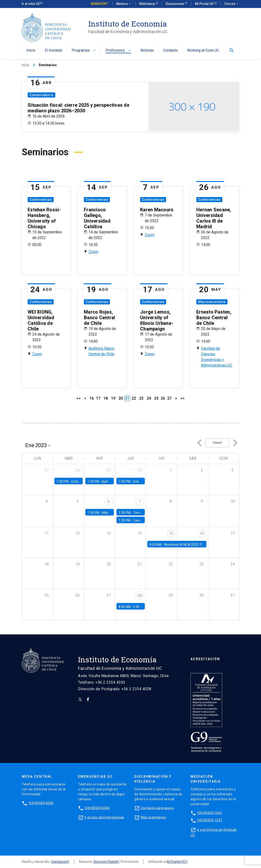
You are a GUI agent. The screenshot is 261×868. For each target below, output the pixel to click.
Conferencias (41, 200)
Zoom (93, 252)
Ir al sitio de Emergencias (104, 817)
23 (141, 398)
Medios (124, 4)
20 (121, 398)
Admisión (98, 4)
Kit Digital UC (176, 862)
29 (109, 470)
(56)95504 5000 (97, 808)
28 (78, 470)
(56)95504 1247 (210, 820)
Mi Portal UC (205, 4)
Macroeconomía (212, 302)
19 (113, 398)
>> (183, 398)
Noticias (147, 51)
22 (134, 398)
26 (163, 398)
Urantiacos (59, 862)
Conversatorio (41, 95)
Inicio (31, 51)
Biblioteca (147, 4)
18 (106, 398)
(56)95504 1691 (210, 813)
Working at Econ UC (203, 51)
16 (92, 398)
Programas (84, 51)
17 (98, 398)
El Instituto (54, 51)
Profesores (118, 51)
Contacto (171, 51)
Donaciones (175, 4)
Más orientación (154, 817)
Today (217, 443)
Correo (232, 4)
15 (171, 533)
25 (156, 398)
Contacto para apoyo (157, 808)
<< (78, 398)
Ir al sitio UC (31, 4)
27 (169, 398)
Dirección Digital (105, 862)
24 (149, 398)
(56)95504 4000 (41, 803)
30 (140, 470)
